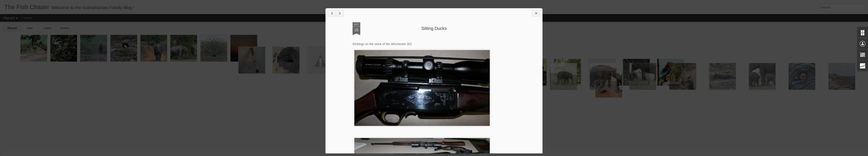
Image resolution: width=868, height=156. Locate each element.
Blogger (459, 154)
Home (27, 18)
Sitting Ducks (434, 28)
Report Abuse (472, 154)
